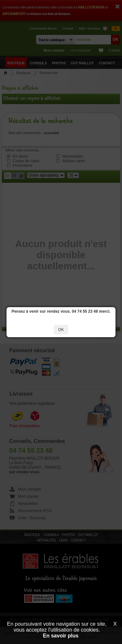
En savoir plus (61, 636)
